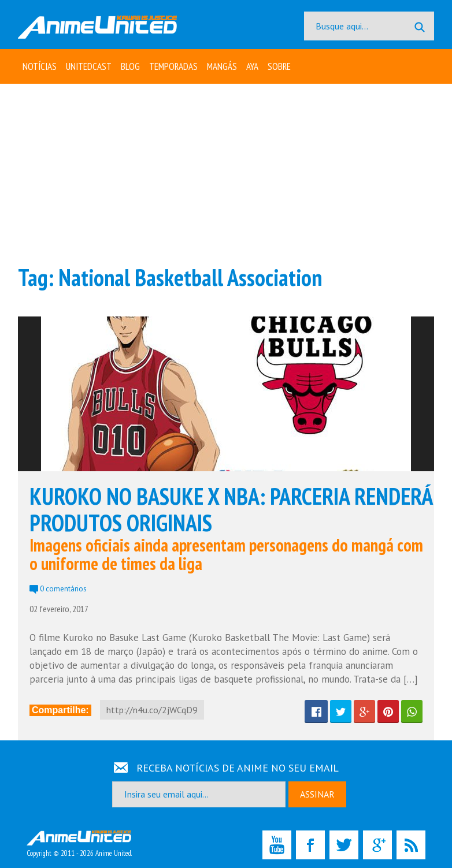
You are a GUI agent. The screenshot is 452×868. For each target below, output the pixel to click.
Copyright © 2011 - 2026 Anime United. (79, 844)
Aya (252, 66)
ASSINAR (317, 794)
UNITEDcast (89, 66)
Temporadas (173, 66)
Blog (130, 66)
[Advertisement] (226, 173)
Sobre (279, 66)
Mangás (222, 66)
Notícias (40, 66)
